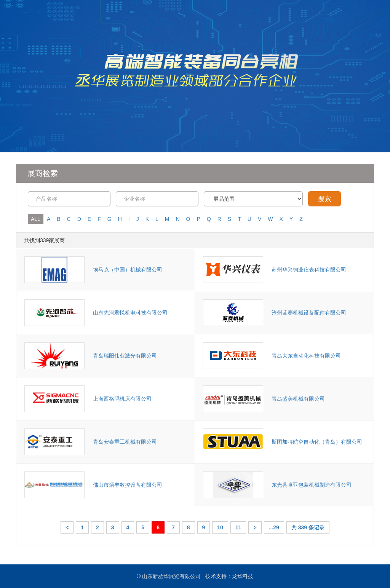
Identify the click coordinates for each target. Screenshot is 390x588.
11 (238, 527)
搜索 (324, 199)
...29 (274, 527)
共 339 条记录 (308, 527)
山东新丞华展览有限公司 (171, 576)
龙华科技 (243, 576)
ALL (36, 219)
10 (220, 527)
